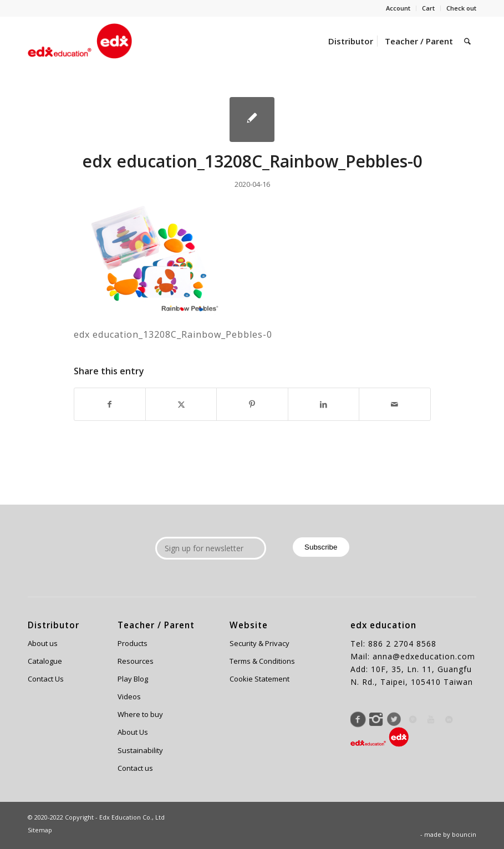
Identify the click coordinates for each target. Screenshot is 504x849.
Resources (136, 661)
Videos (129, 697)
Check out (461, 8)
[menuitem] (398, 8)
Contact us (135, 768)
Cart (428, 8)
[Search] (467, 41)
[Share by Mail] (394, 404)
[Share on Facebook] (110, 404)
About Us (133, 732)
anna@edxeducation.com (424, 656)
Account (398, 8)
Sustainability (140, 750)
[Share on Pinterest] (252, 404)
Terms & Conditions (262, 661)
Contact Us (46, 679)
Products (133, 643)
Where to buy (140, 714)
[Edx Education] (80, 41)
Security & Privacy (259, 643)
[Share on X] (181, 404)
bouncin (464, 834)
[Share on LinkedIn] (324, 404)
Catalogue (45, 661)
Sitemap (40, 830)
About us (43, 643)
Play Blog (133, 679)
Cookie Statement (259, 679)
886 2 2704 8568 (402, 644)
